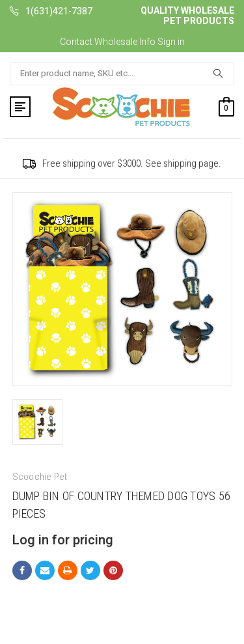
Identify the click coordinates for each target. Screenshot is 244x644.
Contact (76, 42)
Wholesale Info (125, 42)
